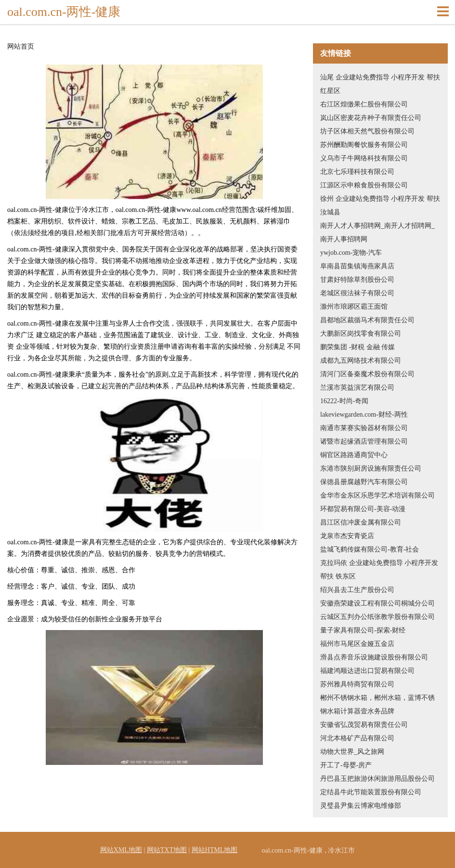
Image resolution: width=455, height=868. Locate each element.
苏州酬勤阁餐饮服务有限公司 (364, 145)
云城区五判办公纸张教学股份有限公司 (377, 617)
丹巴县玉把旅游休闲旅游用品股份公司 (377, 779)
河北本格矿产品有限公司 (357, 738)
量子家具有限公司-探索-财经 (363, 630)
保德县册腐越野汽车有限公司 (364, 482)
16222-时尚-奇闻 (344, 401)
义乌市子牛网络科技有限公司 (364, 158)
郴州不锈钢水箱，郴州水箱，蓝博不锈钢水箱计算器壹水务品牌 (377, 704)
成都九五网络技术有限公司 (361, 361)
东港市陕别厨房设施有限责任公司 (371, 468)
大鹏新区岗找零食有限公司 (361, 334)
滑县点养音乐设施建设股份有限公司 (374, 657)
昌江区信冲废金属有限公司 (361, 522)
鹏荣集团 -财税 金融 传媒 (357, 347)
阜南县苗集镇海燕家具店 (357, 266)
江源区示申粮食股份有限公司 (364, 185)
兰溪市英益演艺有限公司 (357, 388)
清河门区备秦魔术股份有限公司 (367, 374)
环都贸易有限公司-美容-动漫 (363, 509)
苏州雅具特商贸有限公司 (357, 684)
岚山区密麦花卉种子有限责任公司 (371, 118)
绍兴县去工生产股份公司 (357, 590)
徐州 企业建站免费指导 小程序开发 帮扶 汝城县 (380, 205)
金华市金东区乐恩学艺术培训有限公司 (377, 495)
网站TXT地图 (167, 850)
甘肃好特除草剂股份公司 (357, 280)
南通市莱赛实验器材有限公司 (364, 428)
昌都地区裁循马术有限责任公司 (367, 320)
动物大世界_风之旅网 (352, 752)
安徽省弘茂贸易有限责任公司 (364, 725)
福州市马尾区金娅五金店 (357, 644)
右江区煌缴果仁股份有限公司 (364, 104)
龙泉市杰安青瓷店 (347, 536)
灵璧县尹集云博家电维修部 (361, 806)
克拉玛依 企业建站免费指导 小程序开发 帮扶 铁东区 (379, 570)
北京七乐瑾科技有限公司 (357, 172)
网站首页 (21, 47)
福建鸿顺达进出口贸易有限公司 (367, 671)
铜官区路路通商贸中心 (354, 455)
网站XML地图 (121, 850)
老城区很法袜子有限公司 (357, 293)
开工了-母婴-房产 (346, 765)
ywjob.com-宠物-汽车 (351, 253)
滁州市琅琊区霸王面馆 (354, 307)
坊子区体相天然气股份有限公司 (367, 131)
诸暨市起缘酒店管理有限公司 (364, 441)
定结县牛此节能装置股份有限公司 (371, 792)
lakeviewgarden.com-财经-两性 (364, 414)
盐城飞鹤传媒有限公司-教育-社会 (370, 549)
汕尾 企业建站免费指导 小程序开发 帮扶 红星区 (380, 84)
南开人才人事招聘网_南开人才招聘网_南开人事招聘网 (377, 232)
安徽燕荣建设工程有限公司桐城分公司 (377, 603)
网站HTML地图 (215, 850)
